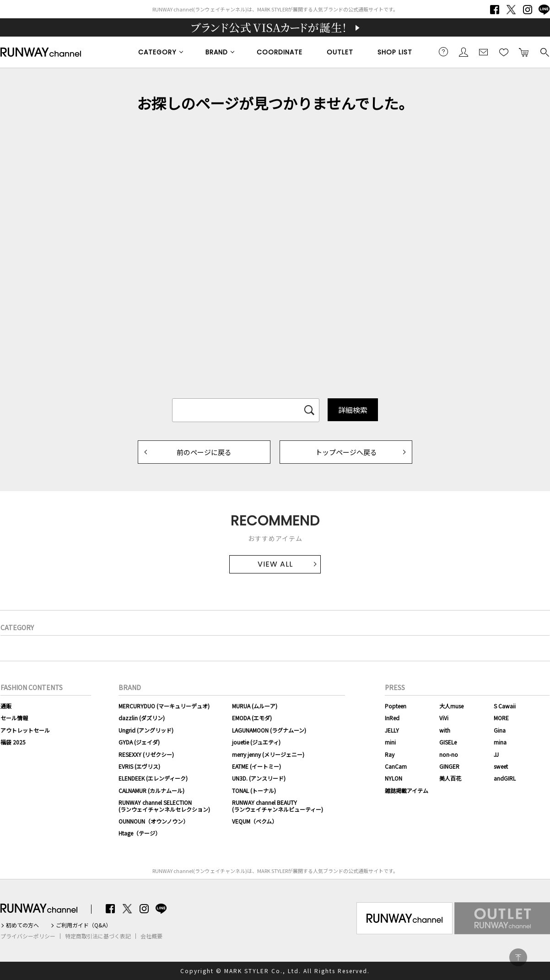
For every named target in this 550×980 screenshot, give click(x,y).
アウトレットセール (25, 730)
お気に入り (504, 52)
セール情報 (14, 718)
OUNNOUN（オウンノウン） (154, 821)
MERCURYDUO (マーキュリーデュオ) (164, 706)
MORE (501, 718)
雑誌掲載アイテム (407, 790)
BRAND (217, 52)
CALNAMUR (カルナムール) (151, 790)
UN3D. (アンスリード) (259, 778)
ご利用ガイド (443, 52)
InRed (392, 718)
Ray (390, 754)
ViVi (444, 718)
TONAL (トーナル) (254, 790)
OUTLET (340, 52)
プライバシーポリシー (28, 936)
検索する (544, 52)
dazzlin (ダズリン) (142, 718)
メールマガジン (484, 52)
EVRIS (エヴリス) (139, 766)
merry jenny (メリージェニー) (268, 754)
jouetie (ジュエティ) (256, 742)
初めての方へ (22, 925)
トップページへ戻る (346, 452)
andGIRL (505, 778)
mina (500, 742)
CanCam (396, 766)
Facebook (495, 10)
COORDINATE (280, 52)
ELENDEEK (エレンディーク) (153, 778)
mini (390, 742)
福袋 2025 (13, 742)
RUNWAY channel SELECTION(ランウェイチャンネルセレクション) (164, 806)
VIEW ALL (275, 564)
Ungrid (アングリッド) (146, 730)
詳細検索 (353, 410)
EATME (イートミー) (256, 766)
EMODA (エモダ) (252, 718)
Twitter (511, 10)
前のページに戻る (204, 452)
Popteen (396, 706)
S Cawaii (505, 706)
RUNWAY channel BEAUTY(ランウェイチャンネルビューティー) (278, 806)
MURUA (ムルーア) (255, 706)
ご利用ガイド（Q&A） (84, 925)
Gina (500, 730)
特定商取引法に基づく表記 (98, 936)
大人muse (451, 706)
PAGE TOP (518, 957)
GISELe (448, 742)
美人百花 (450, 778)
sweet (501, 766)
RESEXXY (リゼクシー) (146, 754)
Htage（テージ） (140, 833)
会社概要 (151, 936)
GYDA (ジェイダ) (139, 742)
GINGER (449, 766)
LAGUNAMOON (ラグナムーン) (269, 730)
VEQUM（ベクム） (255, 821)
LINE (544, 10)
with (445, 730)
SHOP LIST (395, 52)
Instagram (528, 10)
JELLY (392, 730)
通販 (6, 706)
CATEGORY (157, 52)
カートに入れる (524, 52)
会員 (464, 52)
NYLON (394, 778)
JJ (496, 754)
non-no (449, 754)
